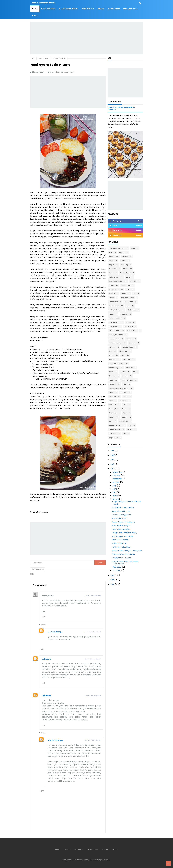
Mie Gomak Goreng (120, 540)
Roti (125, 384)
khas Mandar (114, 322)
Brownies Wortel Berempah (123, 554)
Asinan (122, 252)
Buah (125, 269)
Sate (125, 396)
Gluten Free (113, 302)
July (114, 486)
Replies (43, 625)
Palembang (113, 368)
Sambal (123, 392)
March (116, 499)
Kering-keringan (115, 318)
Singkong (112, 413)
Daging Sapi (114, 289)
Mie (110, 351)
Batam (111, 261)
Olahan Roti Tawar (116, 363)
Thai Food (113, 433)
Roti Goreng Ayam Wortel (123, 536)
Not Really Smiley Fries (121, 547)
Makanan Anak (115, 343)
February (117, 567)
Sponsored (124, 421)
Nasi (58, 72)
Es (134, 294)
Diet (128, 289)
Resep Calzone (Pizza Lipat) (123, 522)
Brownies (112, 269)
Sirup (125, 413)
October (117, 475)
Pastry (123, 372)
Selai (125, 405)
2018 (112, 464)
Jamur (111, 314)
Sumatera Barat (115, 425)
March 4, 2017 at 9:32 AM (93, 740)
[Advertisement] (86, 38)
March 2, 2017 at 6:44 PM (93, 596)
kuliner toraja (114, 339)
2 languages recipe (117, 248)
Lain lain (129, 339)
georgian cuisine (127, 298)
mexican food (128, 347)
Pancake (129, 368)
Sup (130, 425)
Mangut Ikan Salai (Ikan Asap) (124, 533)
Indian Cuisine (114, 310)
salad (111, 392)
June (115, 489)
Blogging (124, 265)
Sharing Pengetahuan (118, 409)
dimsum (112, 294)
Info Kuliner (131, 310)
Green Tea (129, 302)
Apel (111, 252)
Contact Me (126, 285)
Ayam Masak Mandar (121, 511)
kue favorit (113, 326)
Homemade (114, 306)
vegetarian (113, 438)
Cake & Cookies (115, 281)
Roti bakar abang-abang (119, 388)
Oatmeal (127, 359)
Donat (124, 294)
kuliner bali (128, 326)
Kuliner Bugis (132, 331)
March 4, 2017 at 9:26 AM (93, 632)
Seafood (112, 405)
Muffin (111, 355)
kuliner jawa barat (116, 335)
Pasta (111, 372)
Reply (44, 617)
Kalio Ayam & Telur (120, 518)
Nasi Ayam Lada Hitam (122, 558)
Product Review (127, 380)
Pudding (112, 384)
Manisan (112, 347)
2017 (112, 469)
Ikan (128, 306)
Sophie (125, 417)
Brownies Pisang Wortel (122, 515)
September (118, 479)
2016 (112, 575)
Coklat (111, 285)
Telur (129, 429)
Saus (111, 401)
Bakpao (125, 257)
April (115, 496)
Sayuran (123, 401)
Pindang (112, 376)
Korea (128, 322)
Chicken (133, 281)
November (118, 472)
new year (112, 359)
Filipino (112, 298)
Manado (132, 343)
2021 (112, 451)
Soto (111, 421)
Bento (123, 261)
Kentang (124, 314)
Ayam (53, 72)
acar (133, 248)
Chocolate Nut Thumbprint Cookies (121, 108)
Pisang (125, 376)
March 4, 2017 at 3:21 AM (93, 659)
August (116, 482)
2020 (113, 455)
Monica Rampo (55, 632)
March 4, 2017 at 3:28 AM (93, 696)
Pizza (111, 380)
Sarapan (112, 396)
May (115, 492)
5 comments (69, 72)
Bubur (111, 273)
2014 (112, 584)
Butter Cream (114, 277)
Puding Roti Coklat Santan (123, 508)
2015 (112, 580)
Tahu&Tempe (114, 429)
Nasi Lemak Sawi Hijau (121, 525)
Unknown (46, 659)
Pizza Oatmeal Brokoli (121, 529)
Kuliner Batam (114, 331)
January (116, 570)
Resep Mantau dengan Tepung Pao (127, 551)
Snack (111, 417)
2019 (112, 460)
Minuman (123, 351)
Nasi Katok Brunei (119, 543)
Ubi (125, 433)
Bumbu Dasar (126, 273)
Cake (128, 277)
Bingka (111, 265)
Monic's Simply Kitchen (87, 860)
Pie (134, 372)
